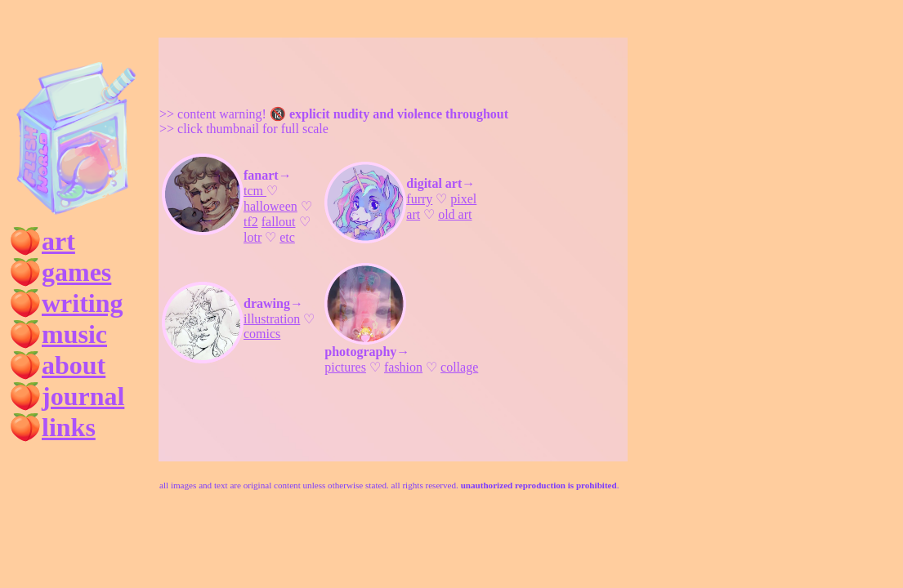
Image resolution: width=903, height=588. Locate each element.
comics (262, 334)
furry (419, 199)
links (69, 427)
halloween (270, 206)
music (74, 334)
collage (459, 367)
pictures (345, 367)
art (58, 241)
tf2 (251, 222)
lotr (253, 237)
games (76, 272)
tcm (255, 191)
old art (455, 214)
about (74, 365)
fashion (403, 367)
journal (83, 396)
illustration (272, 319)
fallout (279, 222)
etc (287, 237)
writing (83, 303)
